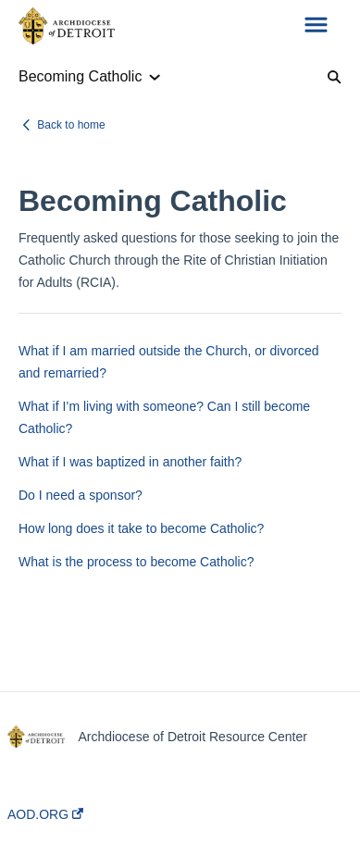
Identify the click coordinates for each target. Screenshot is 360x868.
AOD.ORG (45, 814)
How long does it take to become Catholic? (141, 528)
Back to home (71, 125)
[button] (316, 26)
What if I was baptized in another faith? (130, 462)
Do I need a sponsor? (81, 495)
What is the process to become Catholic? (136, 562)
